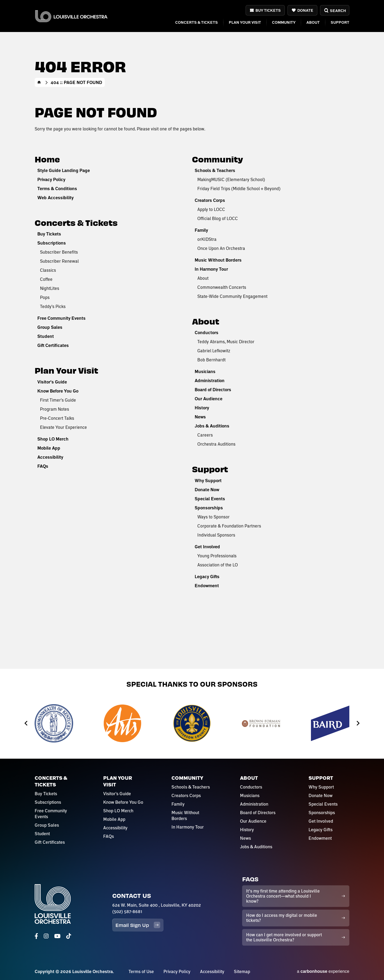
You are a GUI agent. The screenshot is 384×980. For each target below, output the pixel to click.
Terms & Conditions (57, 189)
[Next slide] (358, 723)
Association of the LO (218, 565)
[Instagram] (46, 936)
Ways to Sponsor (213, 517)
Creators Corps (210, 200)
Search (335, 11)
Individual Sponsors (216, 535)
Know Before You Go (58, 391)
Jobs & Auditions (212, 426)
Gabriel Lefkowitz (214, 351)
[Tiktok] (69, 936)
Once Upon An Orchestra (221, 248)
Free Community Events (61, 318)
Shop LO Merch (53, 439)
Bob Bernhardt (211, 360)
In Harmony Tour (211, 269)
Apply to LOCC (211, 209)
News (200, 417)
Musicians (205, 371)
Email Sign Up (138, 925)
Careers (205, 435)
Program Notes (55, 409)
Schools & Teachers (215, 170)
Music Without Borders (218, 260)
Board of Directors (213, 390)
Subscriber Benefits (59, 252)
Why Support (208, 481)
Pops (45, 297)
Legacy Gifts (207, 577)
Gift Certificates (53, 345)
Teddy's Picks (53, 306)
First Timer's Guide (58, 400)
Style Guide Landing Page (64, 170)
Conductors (207, 333)
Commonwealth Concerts (222, 287)
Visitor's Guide (52, 382)
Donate (305, 10)
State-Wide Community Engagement (232, 296)
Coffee (46, 279)
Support (340, 22)
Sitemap (242, 971)
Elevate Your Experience (63, 427)
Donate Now (207, 490)
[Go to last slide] (26, 723)
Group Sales (50, 327)
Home (39, 82)
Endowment (207, 586)
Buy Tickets (268, 10)
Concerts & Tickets (197, 22)
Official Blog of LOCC (218, 218)
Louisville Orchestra (71, 16)
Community (284, 22)
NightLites (50, 288)
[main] (192, 334)
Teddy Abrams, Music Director (226, 341)
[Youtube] (57, 936)
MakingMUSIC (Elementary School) (231, 179)
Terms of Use (141, 971)
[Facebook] (36, 936)
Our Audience (209, 399)
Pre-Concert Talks (57, 418)
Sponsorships (209, 508)
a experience (323, 971)
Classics (48, 270)
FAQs (43, 466)
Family (201, 230)
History (202, 408)
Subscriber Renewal (59, 261)
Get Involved (207, 547)
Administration (210, 381)
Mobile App (49, 448)
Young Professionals (217, 556)
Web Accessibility (55, 198)
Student (46, 336)
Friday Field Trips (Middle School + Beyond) (239, 188)
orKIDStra (207, 239)
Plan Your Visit (245, 22)
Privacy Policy (51, 179)
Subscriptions (52, 243)
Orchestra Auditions (216, 444)
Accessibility (50, 457)
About (313, 22)
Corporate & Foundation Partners (229, 526)
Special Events (210, 499)
